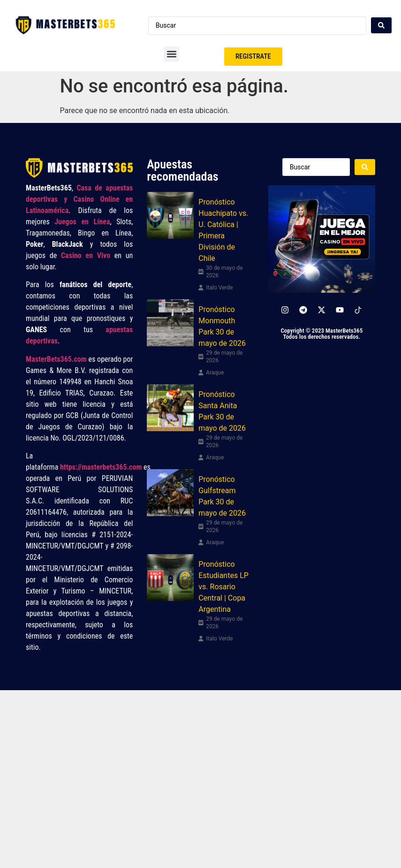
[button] (171, 54)
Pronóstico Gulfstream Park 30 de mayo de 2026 (222, 496)
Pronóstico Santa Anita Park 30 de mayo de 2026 (222, 411)
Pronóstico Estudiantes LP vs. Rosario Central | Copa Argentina (223, 587)
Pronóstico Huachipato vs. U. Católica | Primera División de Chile (223, 230)
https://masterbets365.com (101, 467)
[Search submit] (381, 25)
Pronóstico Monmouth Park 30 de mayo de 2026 (222, 326)
